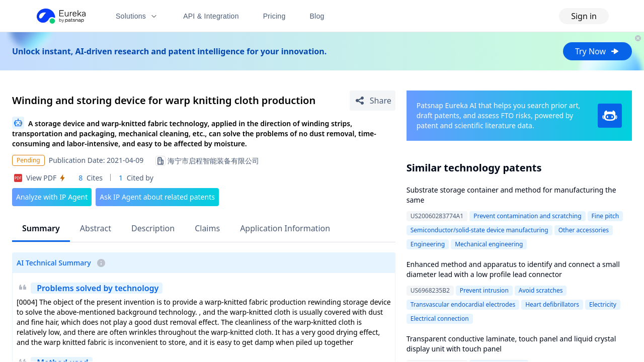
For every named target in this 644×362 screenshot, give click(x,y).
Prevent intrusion (484, 290)
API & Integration (211, 16)
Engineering (428, 244)
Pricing (274, 16)
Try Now (597, 51)
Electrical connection (440, 319)
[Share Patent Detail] (373, 101)
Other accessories (584, 230)
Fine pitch (606, 216)
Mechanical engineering (489, 244)
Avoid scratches (541, 290)
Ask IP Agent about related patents (157, 197)
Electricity (603, 304)
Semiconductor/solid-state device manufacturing (479, 230)
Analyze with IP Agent (52, 197)
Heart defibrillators (552, 304)
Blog (317, 16)
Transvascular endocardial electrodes (463, 304)
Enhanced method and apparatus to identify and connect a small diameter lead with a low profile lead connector (513, 269)
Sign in (584, 16)
